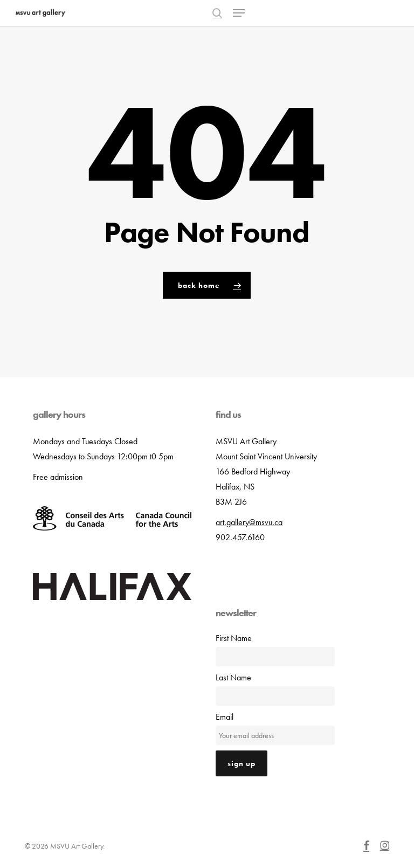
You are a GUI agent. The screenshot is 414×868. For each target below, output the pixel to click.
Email (225, 717)
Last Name (233, 677)
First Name (234, 638)
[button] (239, 13)
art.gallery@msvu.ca (249, 522)
